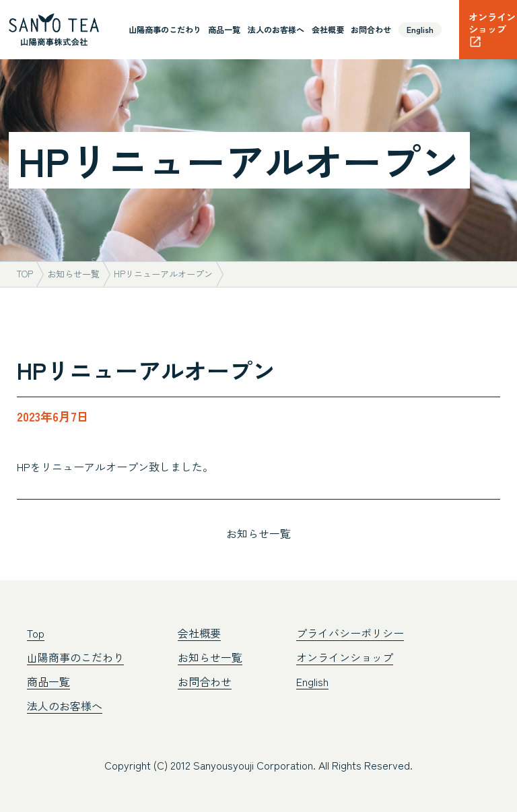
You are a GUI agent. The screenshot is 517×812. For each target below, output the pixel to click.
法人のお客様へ (276, 29)
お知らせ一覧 (258, 533)
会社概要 (328, 29)
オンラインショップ (345, 657)
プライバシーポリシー (350, 633)
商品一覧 (224, 29)
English (420, 29)
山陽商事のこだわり (165, 29)
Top (36, 633)
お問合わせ (371, 29)
